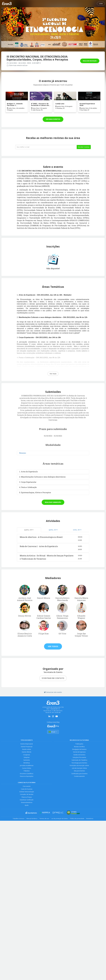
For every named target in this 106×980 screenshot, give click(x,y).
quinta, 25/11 (53, 530)
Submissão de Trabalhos (79, 760)
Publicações (79, 744)
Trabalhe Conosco (18, 819)
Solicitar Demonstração (27, 792)
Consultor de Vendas (27, 795)
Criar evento (27, 787)
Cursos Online (27, 768)
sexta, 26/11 (77, 530)
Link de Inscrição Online (79, 768)
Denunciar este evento (53, 692)
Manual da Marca (32, 819)
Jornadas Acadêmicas (27, 766)
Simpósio (27, 758)
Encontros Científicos (27, 774)
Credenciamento (79, 776)
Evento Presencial (27, 747)
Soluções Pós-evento (79, 758)
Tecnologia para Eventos (79, 763)
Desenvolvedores (27, 803)
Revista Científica (79, 747)
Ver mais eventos (53, 119)
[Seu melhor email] (46, 147)
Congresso (27, 755)
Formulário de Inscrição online (79, 766)
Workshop (27, 763)
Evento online (27, 749)
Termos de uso (44, 819)
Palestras (27, 771)
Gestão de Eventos (79, 755)
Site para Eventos (79, 771)
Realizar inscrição (90, 61)
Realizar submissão (53, 502)
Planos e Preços (27, 797)
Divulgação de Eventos (79, 749)
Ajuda (27, 806)
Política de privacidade (77, 819)
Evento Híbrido (27, 752)
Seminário (27, 760)
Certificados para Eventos (79, 774)
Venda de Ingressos (79, 752)
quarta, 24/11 (29, 530)
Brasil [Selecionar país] (53, 732)
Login (101, 4)
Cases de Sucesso (27, 789)
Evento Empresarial (27, 744)
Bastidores (90, 819)
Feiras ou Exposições (27, 776)
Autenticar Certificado (27, 800)
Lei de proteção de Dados (60, 819)
